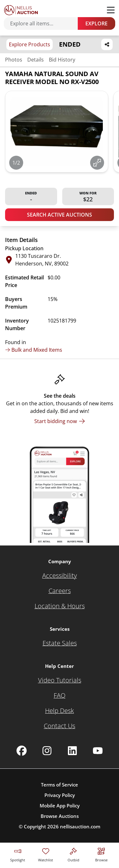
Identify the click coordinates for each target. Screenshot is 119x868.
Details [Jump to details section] (36, 60)
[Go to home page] (21, 10)
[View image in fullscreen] (97, 163)
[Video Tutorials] (60, 680)
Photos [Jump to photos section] (14, 60)
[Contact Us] (60, 726)
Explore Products (30, 44)
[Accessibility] (60, 576)
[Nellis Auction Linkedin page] (72, 751)
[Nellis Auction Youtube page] (98, 751)
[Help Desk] (60, 711)
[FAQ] (60, 695)
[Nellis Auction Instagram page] (47, 751)
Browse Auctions (60, 816)
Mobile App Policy (60, 806)
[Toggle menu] (111, 10)
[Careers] (60, 591)
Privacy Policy (60, 795)
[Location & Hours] (60, 606)
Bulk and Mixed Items (34, 350)
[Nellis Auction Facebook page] (22, 751)
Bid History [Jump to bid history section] (62, 60)
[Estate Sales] (60, 643)
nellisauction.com (80, 826)
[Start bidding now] (60, 421)
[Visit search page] (101, 854)
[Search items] (44, 23)
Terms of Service (60, 785)
